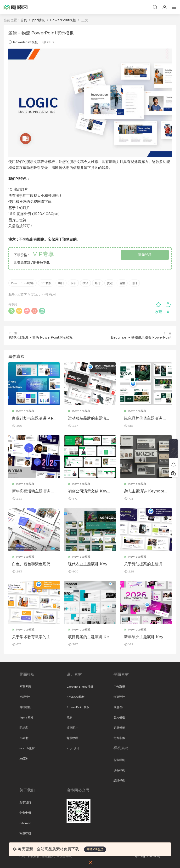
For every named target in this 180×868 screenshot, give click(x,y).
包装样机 (119, 760)
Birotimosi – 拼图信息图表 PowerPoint (141, 338)
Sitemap (25, 823)
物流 (85, 283)
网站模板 (25, 707)
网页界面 (25, 687)
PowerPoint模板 (25, 42)
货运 (110, 283)
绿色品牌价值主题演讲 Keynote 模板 (145, 419)
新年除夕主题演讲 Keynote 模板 (146, 637)
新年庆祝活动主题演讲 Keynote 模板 (33, 491)
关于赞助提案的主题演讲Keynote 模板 (145, 564)
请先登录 (145, 255)
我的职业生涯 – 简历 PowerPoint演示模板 (41, 338)
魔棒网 (16, 7)
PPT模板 (46, 283)
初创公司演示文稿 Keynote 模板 (90, 491)
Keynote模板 (25, 411)
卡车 (73, 283)
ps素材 (24, 738)
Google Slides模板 (80, 687)
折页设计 (119, 697)
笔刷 (69, 717)
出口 (61, 283)
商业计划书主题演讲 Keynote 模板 (34, 419)
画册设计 (119, 707)
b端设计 (25, 697)
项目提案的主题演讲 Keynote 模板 (90, 637)
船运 (98, 283)
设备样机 (119, 770)
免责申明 (25, 813)
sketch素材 (27, 748)
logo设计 (73, 748)
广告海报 (119, 687)
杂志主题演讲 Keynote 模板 (144, 491)
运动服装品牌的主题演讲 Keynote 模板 (89, 419)
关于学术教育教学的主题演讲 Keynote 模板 (33, 637)
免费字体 (119, 738)
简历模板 (119, 728)
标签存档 (25, 833)
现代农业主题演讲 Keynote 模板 (90, 564)
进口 (134, 283)
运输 (122, 283)
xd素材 (24, 759)
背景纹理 (72, 738)
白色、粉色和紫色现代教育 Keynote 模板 (33, 564)
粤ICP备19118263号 (148, 856)
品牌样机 (119, 781)
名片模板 (119, 717)
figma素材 (26, 717)
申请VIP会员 (95, 849)
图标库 (24, 728)
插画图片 (72, 728)
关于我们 (25, 803)
